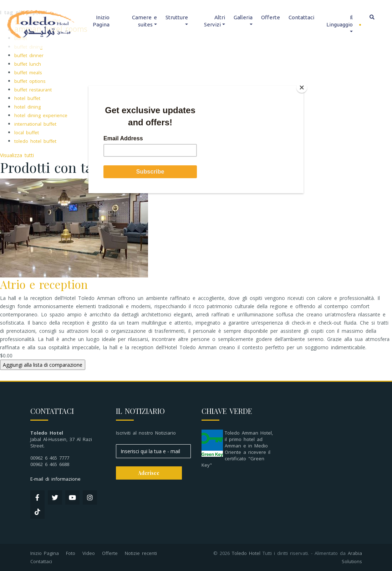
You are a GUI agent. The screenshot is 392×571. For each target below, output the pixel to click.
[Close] (302, 87)
